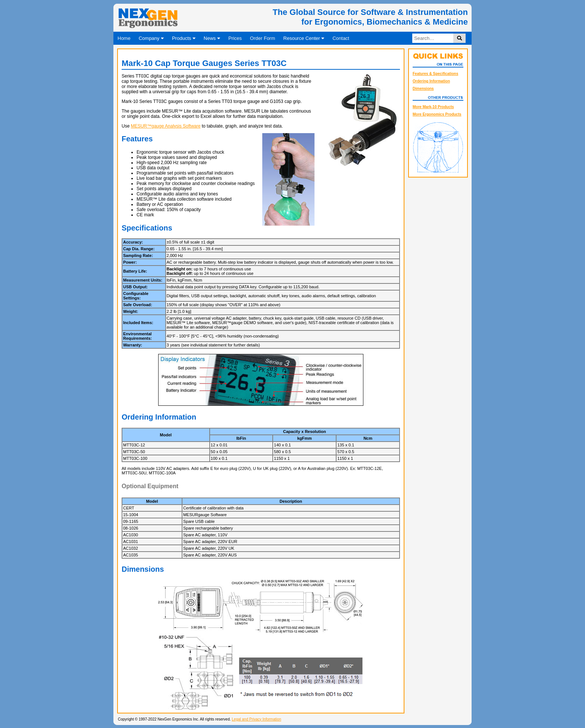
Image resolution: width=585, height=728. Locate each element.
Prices (235, 38)
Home (124, 38)
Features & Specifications (435, 74)
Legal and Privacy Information (256, 719)
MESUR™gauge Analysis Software (166, 126)
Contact (341, 38)
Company (151, 38)
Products (184, 38)
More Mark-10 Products (433, 107)
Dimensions (423, 89)
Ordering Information (431, 81)
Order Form (262, 38)
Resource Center (304, 38)
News (212, 38)
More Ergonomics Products (437, 114)
